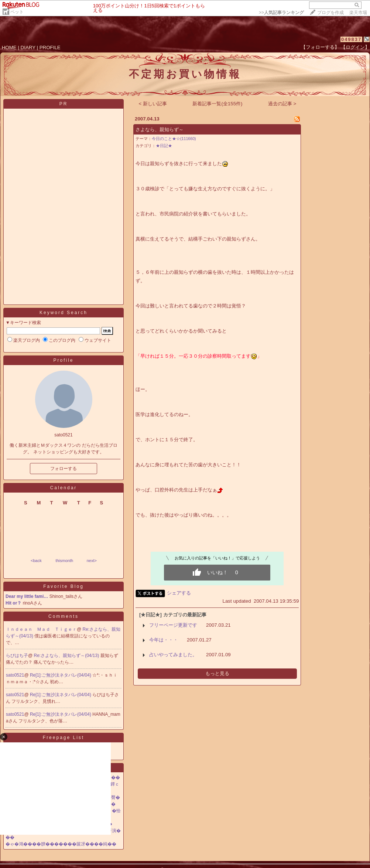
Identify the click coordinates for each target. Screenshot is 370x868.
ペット (17, 12)
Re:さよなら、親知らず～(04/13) (67, 656)
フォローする (64, 469)
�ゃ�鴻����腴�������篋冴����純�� (61, 844)
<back (36, 561)
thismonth (64, 561)
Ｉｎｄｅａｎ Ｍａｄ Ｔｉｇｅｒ (41, 629)
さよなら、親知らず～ (160, 130)
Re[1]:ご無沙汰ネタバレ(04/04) (61, 675)
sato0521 (15, 675)
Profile (63, 360)
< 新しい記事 (153, 104)
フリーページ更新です (173, 625)
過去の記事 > (282, 104)
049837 (351, 39)
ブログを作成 (330, 13)
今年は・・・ (164, 640)
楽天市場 (358, 13)
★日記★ (164, 146)
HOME (9, 47)
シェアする (179, 593)
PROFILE (50, 47)
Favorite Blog (64, 586)
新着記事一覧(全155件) (217, 104)
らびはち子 (17, 656)
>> (281, 13)
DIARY (28, 47)
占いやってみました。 (173, 655)
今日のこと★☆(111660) (174, 139)
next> (92, 561)
